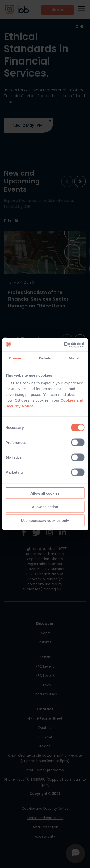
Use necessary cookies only (45, 520)
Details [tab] (45, 358)
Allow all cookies (45, 493)
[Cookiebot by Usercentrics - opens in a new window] (64, 345)
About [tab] (74, 358)
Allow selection (45, 507)
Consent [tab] (16, 358)
